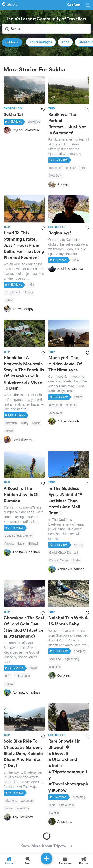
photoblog (34, 122)
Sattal (21, 544)
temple (70, 168)
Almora (9, 544)
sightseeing (72, 659)
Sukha (9, 300)
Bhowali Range (59, 560)
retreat (9, 431)
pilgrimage (56, 168)
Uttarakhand (12, 293)
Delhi (82, 168)
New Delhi (56, 176)
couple (36, 423)
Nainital (28, 293)
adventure (56, 405)
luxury (24, 423)
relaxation (11, 423)
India (31, 285)
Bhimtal (33, 544)
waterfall (71, 405)
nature (78, 397)
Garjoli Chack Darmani (19, 536)
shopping (80, 651)
